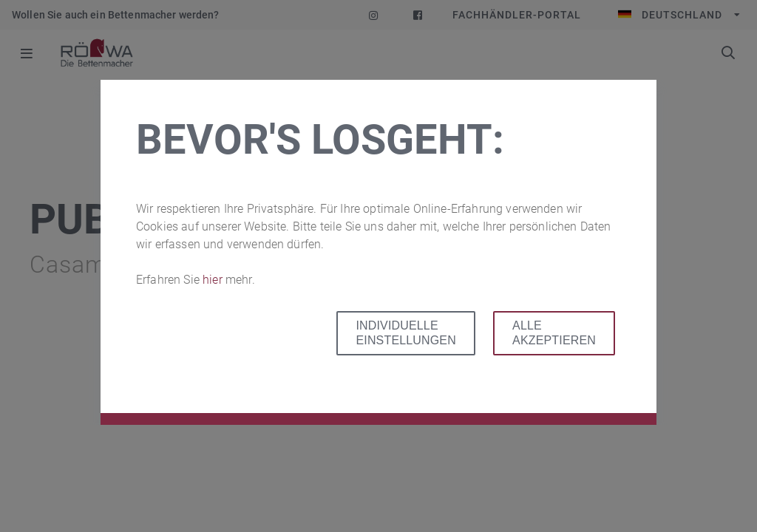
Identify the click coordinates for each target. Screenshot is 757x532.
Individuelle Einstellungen (405, 333)
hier (214, 280)
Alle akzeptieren (554, 333)
